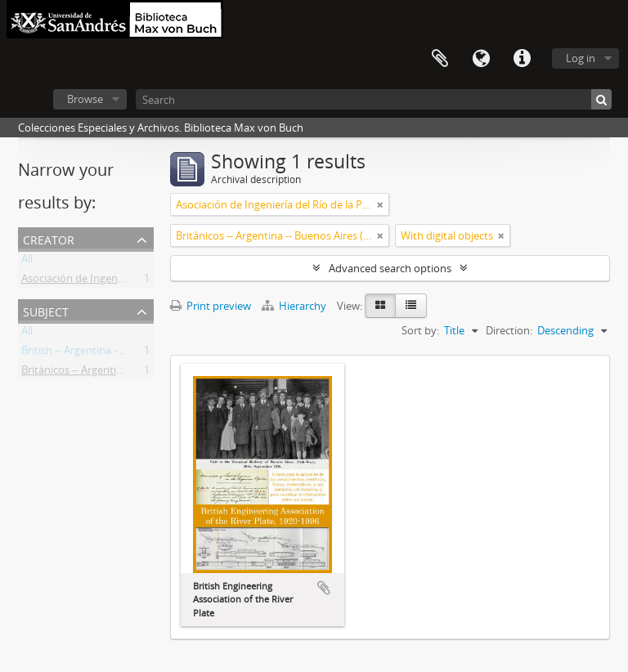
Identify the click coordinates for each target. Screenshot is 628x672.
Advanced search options (390, 268)
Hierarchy (295, 306)
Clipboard (440, 59)
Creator (49, 238)
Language (481, 59)
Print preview (211, 306)
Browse (85, 99)
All (27, 262)
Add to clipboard (324, 588)
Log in (581, 58)
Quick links (522, 59)
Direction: (509, 330)
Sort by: (420, 330)
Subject (46, 310)
